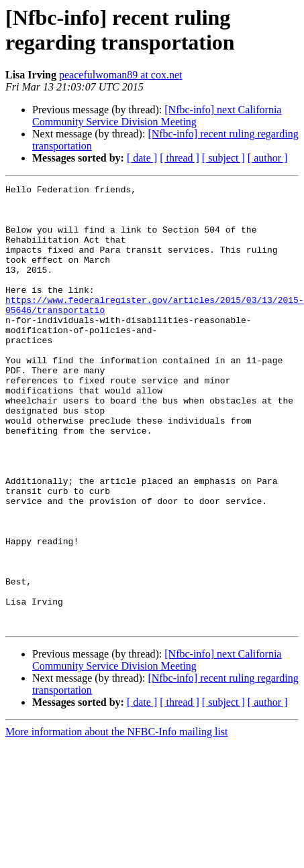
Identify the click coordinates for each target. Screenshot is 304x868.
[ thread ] (180, 158)
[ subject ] (223, 158)
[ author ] (268, 158)
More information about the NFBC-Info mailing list (117, 820)
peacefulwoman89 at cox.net (120, 75)
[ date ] (142, 158)
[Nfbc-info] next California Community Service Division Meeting (157, 116)
